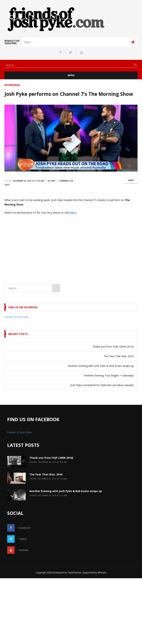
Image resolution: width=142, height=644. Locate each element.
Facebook (19, 528)
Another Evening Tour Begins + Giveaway (109, 375)
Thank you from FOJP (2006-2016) (113, 347)
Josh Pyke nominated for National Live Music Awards (102, 385)
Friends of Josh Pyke (17, 317)
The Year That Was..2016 (119, 356)
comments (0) (66, 181)
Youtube (18, 550)
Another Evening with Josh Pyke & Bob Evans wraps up (101, 366)
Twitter (17, 539)
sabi (53, 181)
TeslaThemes (74, 573)
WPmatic (102, 573)
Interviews (12, 85)
